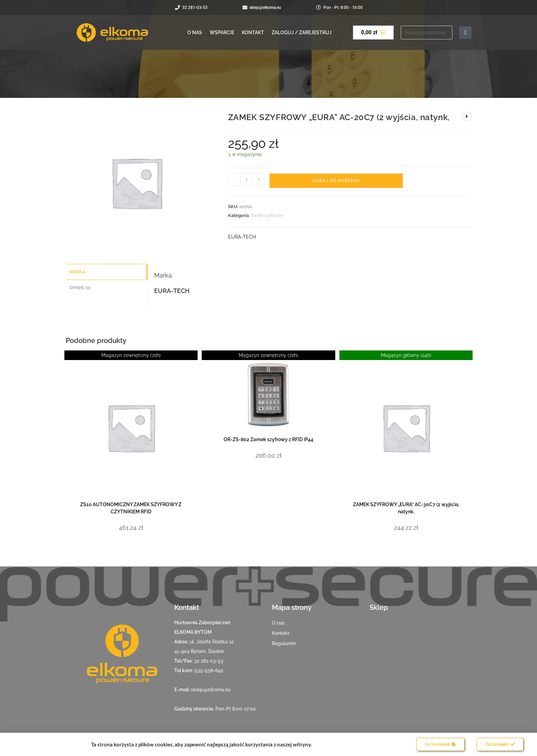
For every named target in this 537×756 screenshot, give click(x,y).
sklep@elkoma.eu (211, 690)
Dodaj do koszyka (336, 181)
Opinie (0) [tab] (80, 287)
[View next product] (467, 116)
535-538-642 (209, 670)
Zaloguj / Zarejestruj (302, 33)
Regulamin (284, 643)
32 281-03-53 (209, 661)
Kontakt (253, 33)
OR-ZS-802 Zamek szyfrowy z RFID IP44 (268, 439)
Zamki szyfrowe (267, 215)
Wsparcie (222, 33)
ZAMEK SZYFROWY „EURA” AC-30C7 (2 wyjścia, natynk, (406, 508)
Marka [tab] (77, 272)
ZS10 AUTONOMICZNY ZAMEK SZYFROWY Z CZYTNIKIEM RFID (131, 508)
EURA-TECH (242, 237)
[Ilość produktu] (247, 179)
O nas (195, 33)
